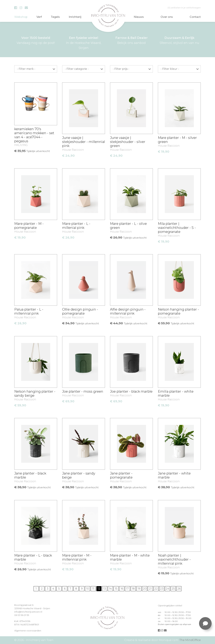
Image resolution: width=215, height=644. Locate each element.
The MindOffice (190, 640)
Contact (195, 17)
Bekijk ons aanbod (131, 40)
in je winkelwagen (184, 8)
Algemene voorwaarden (28, 631)
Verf (39, 17)
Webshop (21, 17)
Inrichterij (75, 17)
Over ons (167, 17)
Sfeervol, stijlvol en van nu (179, 40)
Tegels (55, 17)
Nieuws (139, 17)
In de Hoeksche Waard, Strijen (84, 43)
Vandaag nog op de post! (36, 40)
